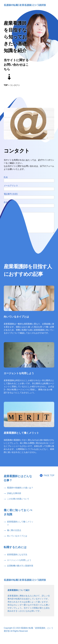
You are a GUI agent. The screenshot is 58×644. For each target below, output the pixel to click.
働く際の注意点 (14, 534)
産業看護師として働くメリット (21, 437)
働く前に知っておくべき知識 (18, 516)
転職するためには (15, 551)
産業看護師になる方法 (17, 558)
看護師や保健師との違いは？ (20, 491)
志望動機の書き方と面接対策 (20, 569)
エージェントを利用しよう (19, 377)
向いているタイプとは (16, 320)
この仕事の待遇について (18, 503)
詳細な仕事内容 (14, 497)
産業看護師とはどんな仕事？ (18, 482)
